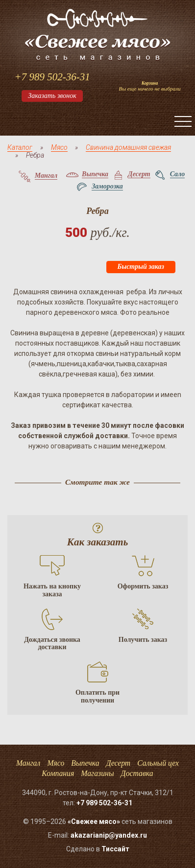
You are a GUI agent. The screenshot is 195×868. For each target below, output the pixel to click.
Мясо (59, 147)
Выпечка (85, 763)
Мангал (28, 763)
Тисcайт (115, 849)
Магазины (97, 773)
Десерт (119, 763)
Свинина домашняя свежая (128, 147)
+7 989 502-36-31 (52, 77)
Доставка (137, 773)
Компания (58, 773)
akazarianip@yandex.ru (109, 835)
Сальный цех (158, 763)
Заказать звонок (52, 96)
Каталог (20, 147)
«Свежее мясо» (94, 821)
